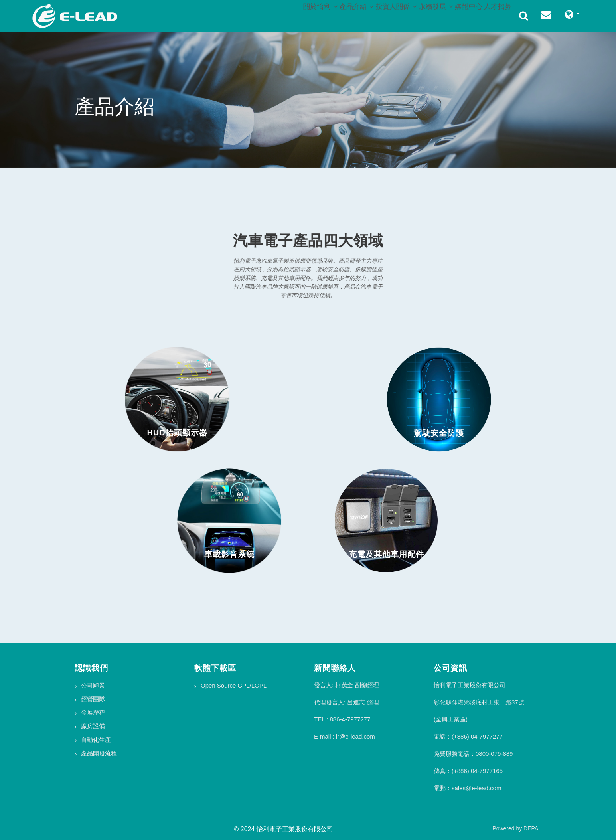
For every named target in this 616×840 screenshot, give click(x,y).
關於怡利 (278, 15)
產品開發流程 (99, 753)
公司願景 (93, 685)
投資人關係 (369, 15)
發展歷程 (93, 713)
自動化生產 (96, 740)
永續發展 (417, 15)
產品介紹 (322, 15)
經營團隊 (93, 699)
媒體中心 (457, 15)
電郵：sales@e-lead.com (467, 788)
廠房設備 (93, 726)
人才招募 (494, 15)
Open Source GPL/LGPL (234, 685)
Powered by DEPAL (517, 828)
